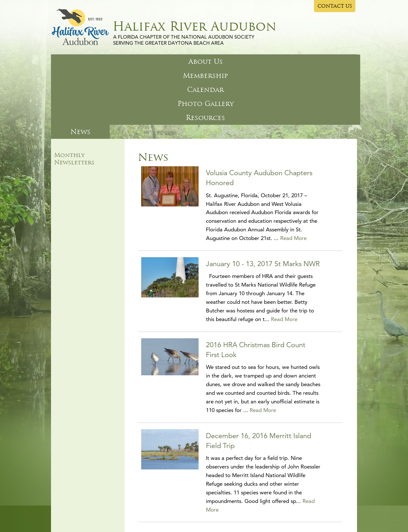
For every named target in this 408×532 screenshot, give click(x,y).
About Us (74, 61)
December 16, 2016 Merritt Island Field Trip (259, 371)
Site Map (170, 507)
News (340, 61)
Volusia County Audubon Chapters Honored (259, 108)
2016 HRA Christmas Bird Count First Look (256, 280)
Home (61, 493)
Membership (126, 61)
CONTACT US (335, 6)
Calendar (179, 61)
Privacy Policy (196, 507)
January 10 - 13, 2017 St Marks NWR (263, 194)
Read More (293, 168)
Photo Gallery (238, 61)
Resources (298, 61)
